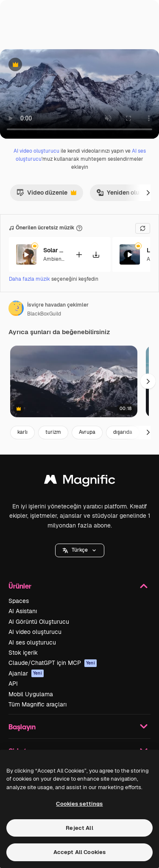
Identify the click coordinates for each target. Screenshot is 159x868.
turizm (53, 432)
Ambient (53, 259)
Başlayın (79, 726)
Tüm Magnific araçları (38, 704)
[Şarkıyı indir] (96, 254)
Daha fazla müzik (30, 279)
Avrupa (87, 432)
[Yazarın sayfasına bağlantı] (16, 308)
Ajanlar (26, 673)
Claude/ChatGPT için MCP (53, 663)
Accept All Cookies (79, 852)
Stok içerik (23, 653)
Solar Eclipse (54, 250)
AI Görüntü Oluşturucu (39, 622)
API (13, 684)
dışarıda (123, 432)
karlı (22, 432)
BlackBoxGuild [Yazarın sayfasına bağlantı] (44, 314)
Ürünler (79, 586)
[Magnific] (80, 481)
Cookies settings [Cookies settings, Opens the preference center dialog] (79, 804)
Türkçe (80, 550)
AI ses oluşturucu (32, 642)
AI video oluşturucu (36, 151)
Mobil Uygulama (31, 694)
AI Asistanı (23, 611)
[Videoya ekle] (79, 254)
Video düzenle (46, 195)
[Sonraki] (148, 193)
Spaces (19, 601)
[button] (80, 550)
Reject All (79, 828)
